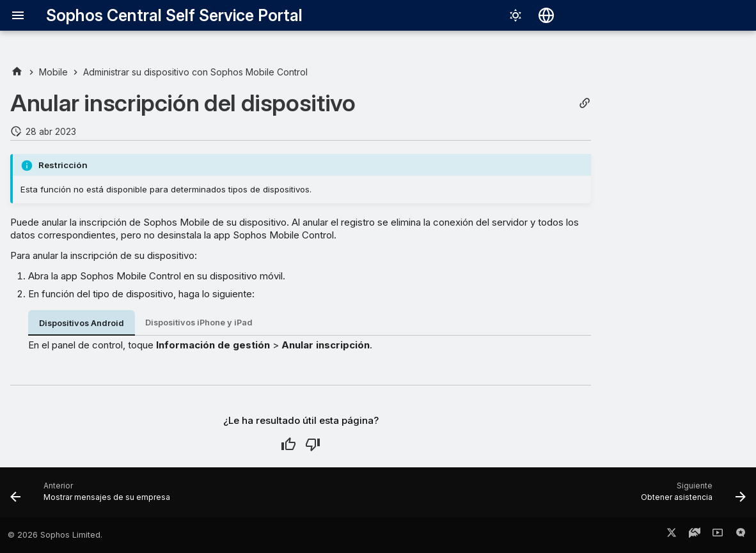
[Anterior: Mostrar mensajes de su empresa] (94, 496)
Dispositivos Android (82, 323)
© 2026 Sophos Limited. (55, 535)
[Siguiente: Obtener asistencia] (690, 496)
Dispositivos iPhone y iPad (199, 323)
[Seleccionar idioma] (546, 15)
